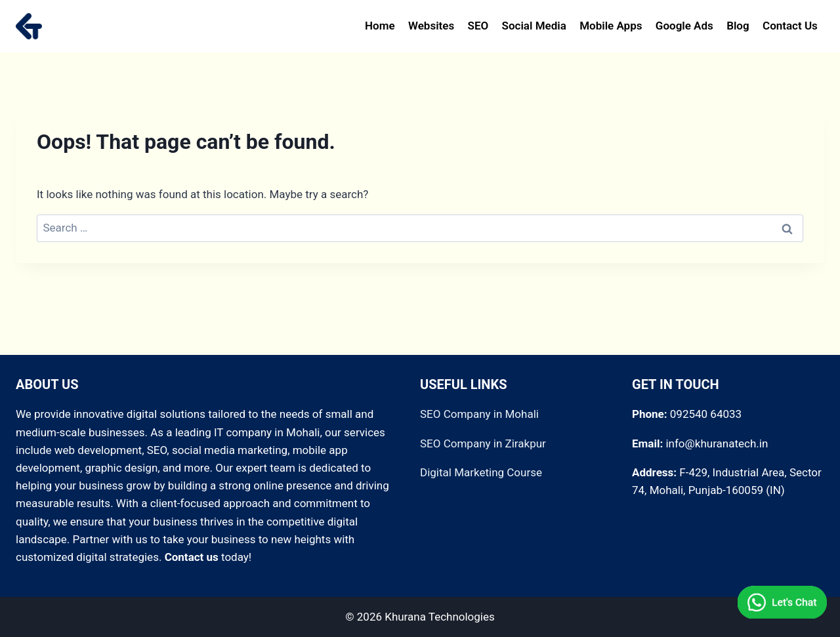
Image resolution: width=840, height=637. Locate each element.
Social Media (534, 26)
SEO (478, 26)
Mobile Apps (611, 26)
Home (380, 26)
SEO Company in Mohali (479, 414)
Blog (738, 26)
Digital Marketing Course (481, 472)
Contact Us (790, 26)
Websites (431, 26)
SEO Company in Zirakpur (483, 443)
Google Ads (684, 26)
